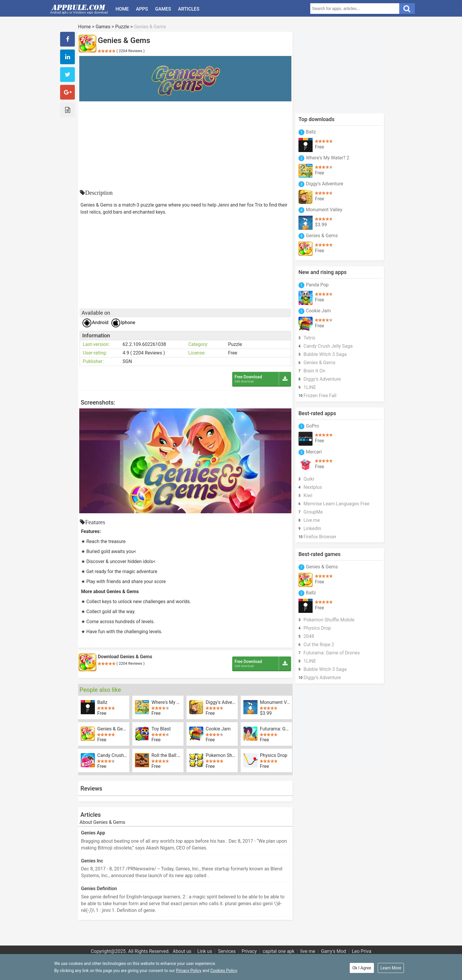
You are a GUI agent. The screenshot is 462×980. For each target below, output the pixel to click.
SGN (127, 361)
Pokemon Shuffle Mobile (221, 755)
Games (163, 9)
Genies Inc (92, 861)
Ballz (102, 702)
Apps (142, 9)
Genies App (93, 833)
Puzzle (122, 27)
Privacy (249, 951)
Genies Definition (99, 889)
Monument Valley (275, 702)
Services (227, 951)
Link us (205, 951)
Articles (189, 9)
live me (308, 951)
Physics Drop (274, 755)
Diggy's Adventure (221, 702)
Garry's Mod (334, 951)
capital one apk (278, 951)
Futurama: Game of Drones (275, 729)
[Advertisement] (185, 146)
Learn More (391, 968)
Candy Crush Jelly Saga (112, 755)
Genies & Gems (112, 729)
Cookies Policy (224, 971)
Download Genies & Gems (125, 657)
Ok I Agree (362, 968)
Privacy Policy (189, 971)
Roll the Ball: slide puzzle (166, 755)
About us (182, 951)
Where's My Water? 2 (166, 702)
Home (122, 9)
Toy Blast (161, 729)
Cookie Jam (218, 729)
